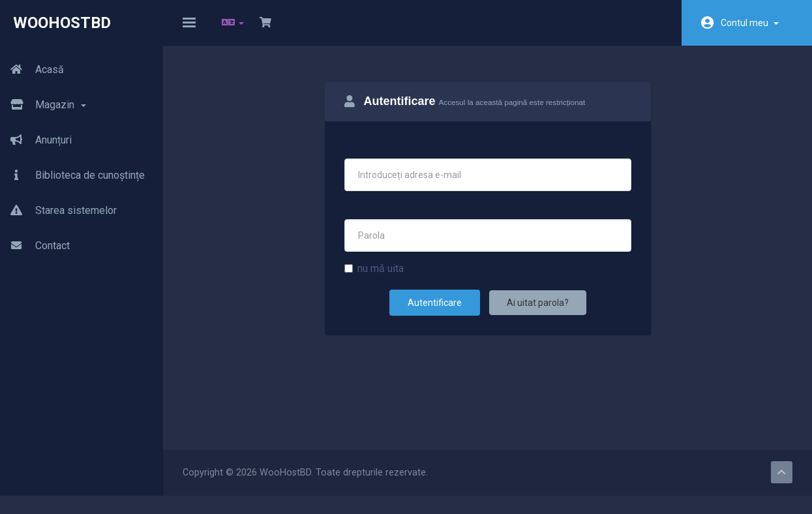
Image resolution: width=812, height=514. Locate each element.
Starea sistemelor (58, 211)
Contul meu (750, 23)
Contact (35, 246)
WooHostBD (62, 23)
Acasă (32, 70)
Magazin (43, 105)
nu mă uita (374, 278)
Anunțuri (36, 140)
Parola (361, 218)
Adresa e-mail (379, 157)
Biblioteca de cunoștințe (72, 175)
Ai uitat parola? (538, 312)
